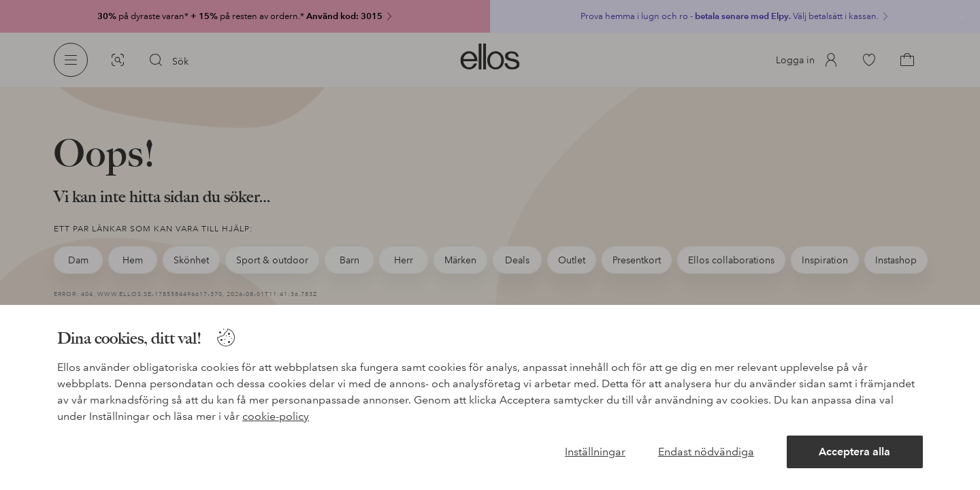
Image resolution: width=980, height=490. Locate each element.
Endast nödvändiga (706, 452)
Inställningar (595, 452)
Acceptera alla (854, 452)
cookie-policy (276, 416)
